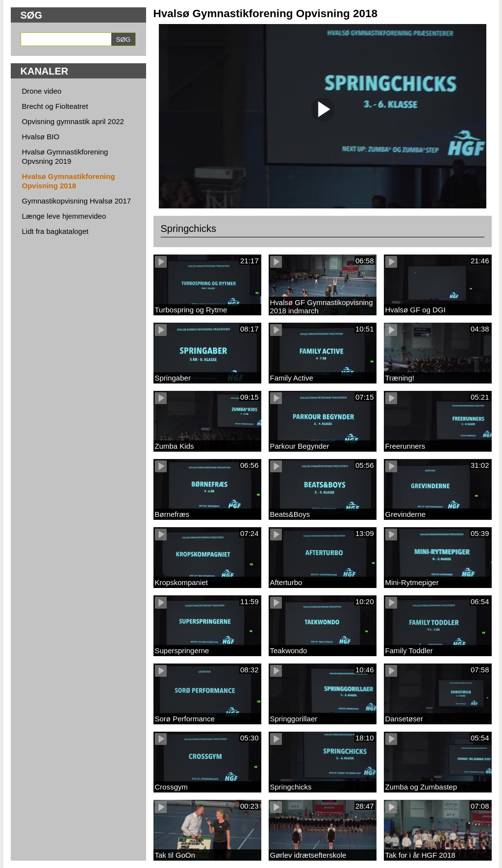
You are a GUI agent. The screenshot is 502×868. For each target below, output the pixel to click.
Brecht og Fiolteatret (55, 106)
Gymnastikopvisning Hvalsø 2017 (77, 201)
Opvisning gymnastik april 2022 (73, 121)
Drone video (42, 91)
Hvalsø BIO (41, 137)
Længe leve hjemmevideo (64, 216)
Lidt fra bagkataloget (55, 231)
